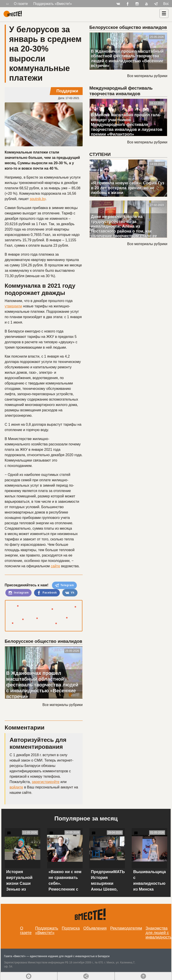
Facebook (47, 593)
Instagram (19, 593)
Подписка (71, 928)
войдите (16, 787)
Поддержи (67, 91)
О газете (21, 4)
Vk (70, 593)
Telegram (64, 585)
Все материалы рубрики (63, 705)
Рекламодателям (126, 928)
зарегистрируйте (46, 782)
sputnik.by (38, 199)
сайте (55, 566)
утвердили (13, 306)
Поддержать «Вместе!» (53, 4)
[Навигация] (164, 13)
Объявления (95, 928)
